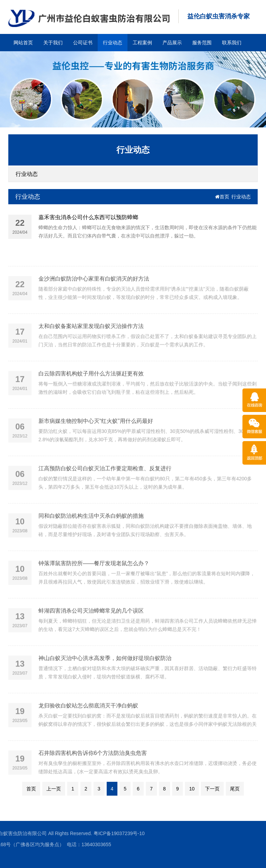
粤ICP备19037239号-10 (36, 833)
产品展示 (172, 43)
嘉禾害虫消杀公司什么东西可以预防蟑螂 (88, 217)
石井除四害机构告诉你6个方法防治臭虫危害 (93, 769)
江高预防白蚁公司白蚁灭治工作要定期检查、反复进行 (105, 484)
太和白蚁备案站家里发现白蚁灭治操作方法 (91, 342)
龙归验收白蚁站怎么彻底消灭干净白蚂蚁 (88, 721)
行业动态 (113, 43)
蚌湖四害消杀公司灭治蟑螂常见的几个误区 (91, 627)
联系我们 (232, 43)
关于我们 (53, 43)
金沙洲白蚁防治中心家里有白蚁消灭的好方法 (94, 294)
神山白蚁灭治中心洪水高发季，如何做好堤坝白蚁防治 (105, 674)
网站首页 (23, 43)
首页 (222, 197)
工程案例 (142, 43)
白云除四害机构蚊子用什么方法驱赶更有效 (91, 389)
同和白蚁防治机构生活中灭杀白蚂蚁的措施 (91, 532)
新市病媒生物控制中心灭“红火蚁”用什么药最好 (96, 437)
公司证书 (83, 43)
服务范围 (202, 43)
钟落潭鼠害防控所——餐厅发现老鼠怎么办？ (94, 579)
